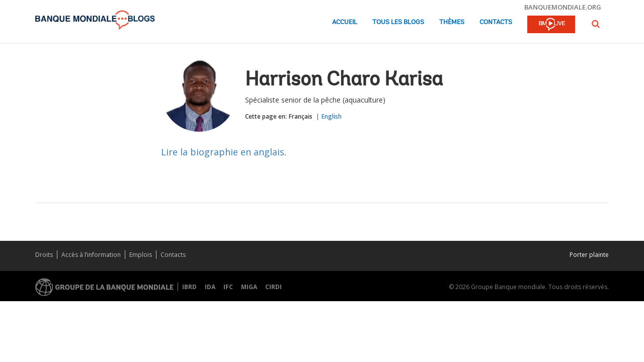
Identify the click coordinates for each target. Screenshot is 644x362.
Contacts (496, 22)
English (332, 116)
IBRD (189, 287)
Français (301, 116)
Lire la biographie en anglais (223, 152)
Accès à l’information (91, 255)
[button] (596, 24)
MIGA (249, 287)
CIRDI (273, 287)
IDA (210, 287)
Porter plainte (589, 255)
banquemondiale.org (563, 7)
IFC (228, 287)
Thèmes (452, 22)
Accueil (345, 22)
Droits (44, 255)
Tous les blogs (398, 22)
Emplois (141, 255)
